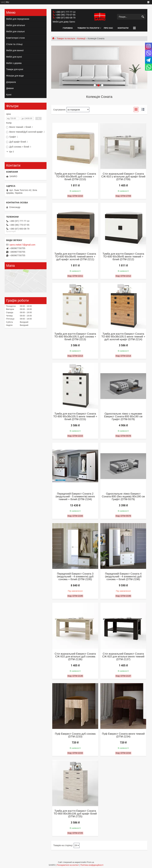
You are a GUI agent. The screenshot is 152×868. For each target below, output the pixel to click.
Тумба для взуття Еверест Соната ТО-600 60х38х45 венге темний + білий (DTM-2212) (123, 257)
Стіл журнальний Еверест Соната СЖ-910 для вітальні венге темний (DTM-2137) (123, 657)
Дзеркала (11, 82)
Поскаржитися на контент (68, 865)
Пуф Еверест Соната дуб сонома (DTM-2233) (75, 735)
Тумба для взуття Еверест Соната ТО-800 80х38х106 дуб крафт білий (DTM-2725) (75, 814)
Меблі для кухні (14, 57)
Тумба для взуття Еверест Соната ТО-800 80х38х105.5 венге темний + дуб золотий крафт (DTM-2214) (123, 337)
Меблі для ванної (15, 50)
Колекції (81, 38)
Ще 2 (12, 152)
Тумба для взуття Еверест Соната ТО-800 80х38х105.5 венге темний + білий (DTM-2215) (75, 417)
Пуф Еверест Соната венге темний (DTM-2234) (123, 735)
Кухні (9, 95)
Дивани (10, 88)
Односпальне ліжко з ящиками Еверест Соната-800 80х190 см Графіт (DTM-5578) (123, 417)
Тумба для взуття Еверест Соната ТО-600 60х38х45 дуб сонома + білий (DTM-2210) (75, 177)
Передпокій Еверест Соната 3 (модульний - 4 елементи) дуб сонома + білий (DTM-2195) (75, 577)
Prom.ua (91, 862)
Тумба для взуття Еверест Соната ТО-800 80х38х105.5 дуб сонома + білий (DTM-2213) (75, 337)
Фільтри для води (15, 76)
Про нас (108, 28)
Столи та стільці (14, 44)
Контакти (123, 28)
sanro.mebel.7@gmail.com (22, 245)
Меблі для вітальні (16, 25)
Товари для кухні (15, 69)
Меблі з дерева (14, 63)
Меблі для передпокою (18, 19)
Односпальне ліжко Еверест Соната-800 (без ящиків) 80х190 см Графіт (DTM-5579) (123, 497)
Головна (68, 28)
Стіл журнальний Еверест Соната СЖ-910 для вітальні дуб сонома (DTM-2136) (75, 657)
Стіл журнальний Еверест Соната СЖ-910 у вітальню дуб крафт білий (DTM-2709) (123, 177)
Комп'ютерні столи (15, 38)
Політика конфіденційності (92, 865)
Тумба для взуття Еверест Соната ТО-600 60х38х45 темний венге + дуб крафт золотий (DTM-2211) (75, 257)
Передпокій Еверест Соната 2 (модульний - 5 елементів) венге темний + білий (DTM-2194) (75, 497)
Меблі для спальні (15, 31)
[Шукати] (143, 17)
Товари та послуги (88, 28)
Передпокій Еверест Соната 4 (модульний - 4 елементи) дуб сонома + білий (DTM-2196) (123, 577)
